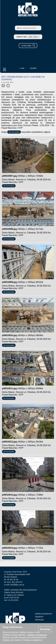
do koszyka (14, 132)
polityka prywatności (43, 614)
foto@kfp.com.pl (17, 585)
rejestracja (39, 620)
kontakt (33, 68)
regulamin (39, 617)
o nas (22, 68)
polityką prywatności (37, 635)
